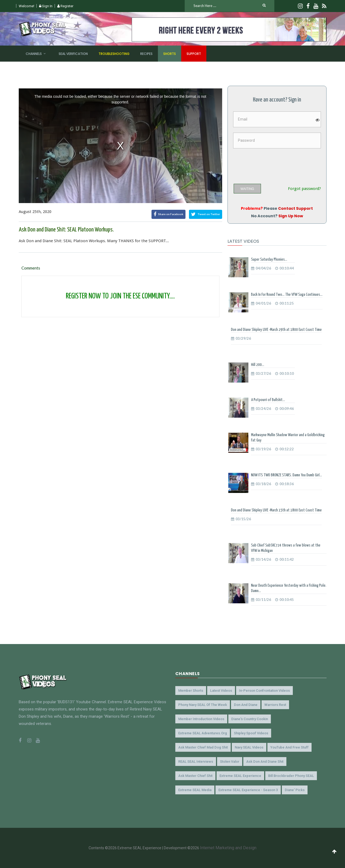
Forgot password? (304, 189)
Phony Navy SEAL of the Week (203, 705)
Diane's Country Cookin (250, 719)
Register (65, 6)
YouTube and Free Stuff (289, 747)
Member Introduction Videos (201, 719)
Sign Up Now (291, 216)
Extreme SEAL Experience (240, 776)
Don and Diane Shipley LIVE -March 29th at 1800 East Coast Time (276, 330)
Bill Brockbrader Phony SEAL (291, 776)
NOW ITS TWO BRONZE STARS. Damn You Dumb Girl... (287, 475)
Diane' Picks (295, 790)
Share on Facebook (168, 214)
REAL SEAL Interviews (196, 762)
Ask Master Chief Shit (195, 776)
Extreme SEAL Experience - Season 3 (248, 790)
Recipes (146, 54)
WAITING (247, 189)
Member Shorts (191, 691)
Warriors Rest (275, 705)
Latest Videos (221, 691)
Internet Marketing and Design (228, 848)
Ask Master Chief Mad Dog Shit (203, 747)
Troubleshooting (114, 54)
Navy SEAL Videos (249, 747)
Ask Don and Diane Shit (265, 762)
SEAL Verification (73, 54)
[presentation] (274, 164)
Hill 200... (258, 365)
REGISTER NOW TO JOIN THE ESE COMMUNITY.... (120, 296)
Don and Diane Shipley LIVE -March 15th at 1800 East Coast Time (276, 510)
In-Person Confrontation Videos (264, 691)
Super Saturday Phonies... (269, 259)
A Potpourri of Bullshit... (268, 400)
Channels (34, 54)
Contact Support (295, 208)
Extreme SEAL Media (195, 790)
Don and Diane (246, 705)
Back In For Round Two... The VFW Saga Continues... (287, 295)
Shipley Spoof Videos (251, 733)
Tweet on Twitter (206, 214)
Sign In (46, 6)
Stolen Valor (230, 762)
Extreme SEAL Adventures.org (203, 733)
